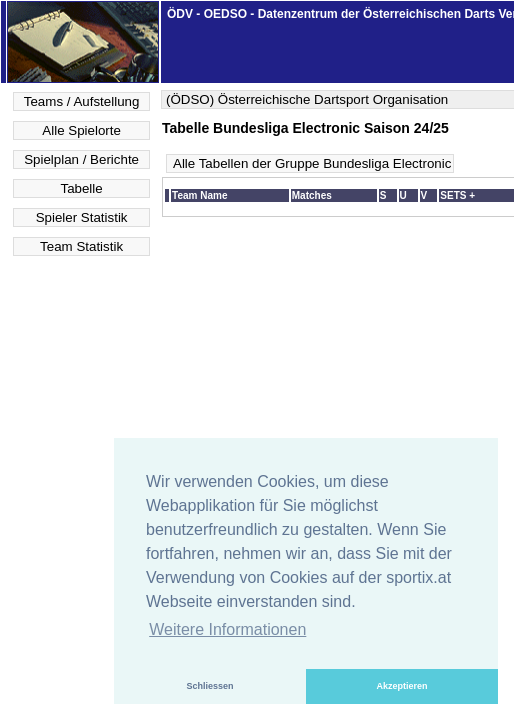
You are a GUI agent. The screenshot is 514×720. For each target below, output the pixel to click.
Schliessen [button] (209, 686)
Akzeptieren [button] (401, 686)
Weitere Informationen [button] (227, 629)
